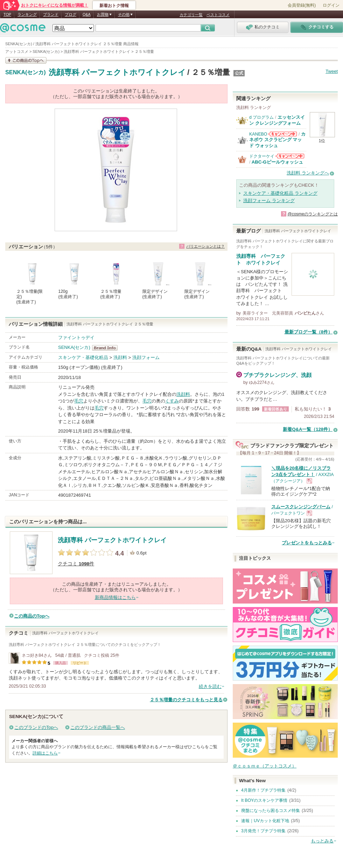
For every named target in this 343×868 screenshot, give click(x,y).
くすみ (172, 401)
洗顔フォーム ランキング (269, 201)
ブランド (51, 14)
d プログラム (261, 117)
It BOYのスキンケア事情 (264, 800)
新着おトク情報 (114, 6)
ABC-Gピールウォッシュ (277, 162)
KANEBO (258, 134)
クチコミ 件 (76, 564)
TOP (7, 14)
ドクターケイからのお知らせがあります (290, 156)
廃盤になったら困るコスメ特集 (271, 811)
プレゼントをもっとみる (307, 543)
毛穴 (79, 401)
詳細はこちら (45, 753)
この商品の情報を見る (26, 60)
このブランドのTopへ (36, 727)
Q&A (87, 14)
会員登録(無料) (302, 5)
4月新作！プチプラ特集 (263, 790)
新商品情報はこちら (115, 597)
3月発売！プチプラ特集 (263, 831)
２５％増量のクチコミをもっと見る (186, 700)
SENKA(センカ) (26, 73)
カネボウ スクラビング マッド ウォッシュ (277, 140)
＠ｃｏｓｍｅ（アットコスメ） (265, 766)
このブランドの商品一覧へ (98, 727)
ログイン (331, 5)
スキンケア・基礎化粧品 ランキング (280, 193)
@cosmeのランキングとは (313, 214)
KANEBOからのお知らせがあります (282, 134)
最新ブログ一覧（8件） (309, 332)
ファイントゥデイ (76, 337)
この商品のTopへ (32, 616)
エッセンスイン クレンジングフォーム (277, 120)
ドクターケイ (262, 156)
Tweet (332, 71)
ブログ (71, 14)
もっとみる (322, 841)
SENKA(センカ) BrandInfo (107, 348)
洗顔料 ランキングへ (308, 173)
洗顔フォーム (146, 357)
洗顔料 (120, 357)
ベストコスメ (218, 15)
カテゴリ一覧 (191, 15)
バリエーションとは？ (205, 246)
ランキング (27, 14)
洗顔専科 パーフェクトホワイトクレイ (117, 72)
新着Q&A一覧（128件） (308, 429)
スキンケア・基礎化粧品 (83, 357)
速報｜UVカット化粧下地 (265, 821)
